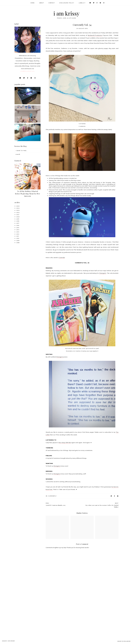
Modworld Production (95, 35)
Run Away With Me (65, 443)
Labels (81, 3)
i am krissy (67, 13)
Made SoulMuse (124, 641)
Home (33, 3)
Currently (62, 258)
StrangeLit (103, 273)
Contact (52, 3)
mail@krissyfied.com (27, 71)
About (42, 3)
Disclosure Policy (67, 3)
